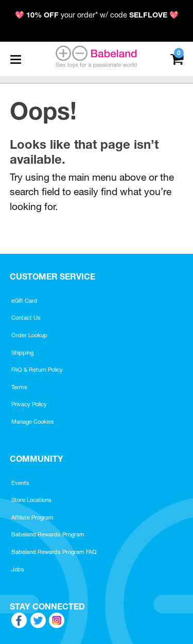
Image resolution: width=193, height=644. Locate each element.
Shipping (22, 353)
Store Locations (31, 500)
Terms (19, 387)
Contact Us (26, 318)
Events (20, 483)
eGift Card (24, 301)
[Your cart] (177, 58)
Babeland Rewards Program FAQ (54, 552)
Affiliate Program (32, 517)
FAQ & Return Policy (37, 370)
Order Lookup (29, 335)
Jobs (18, 569)
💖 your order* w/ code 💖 (97, 15)
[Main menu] (15, 59)
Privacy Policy (29, 404)
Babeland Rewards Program (48, 534)
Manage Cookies (33, 422)
